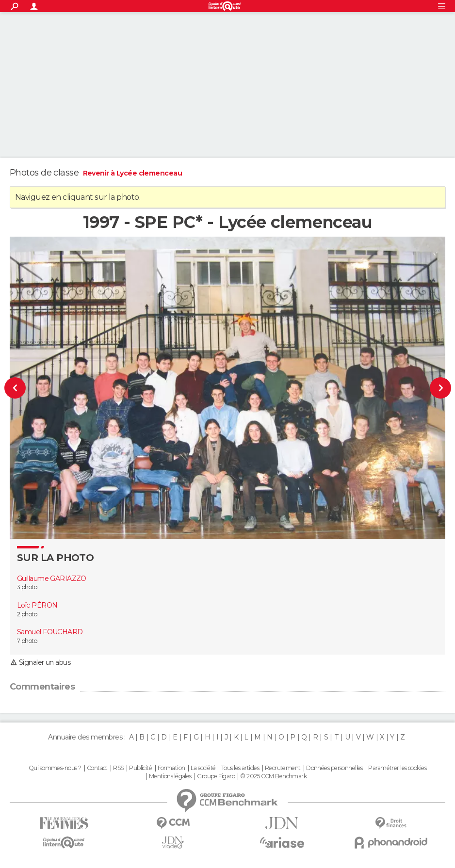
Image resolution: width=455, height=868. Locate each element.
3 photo (27, 587)
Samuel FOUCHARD (50, 632)
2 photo (27, 614)
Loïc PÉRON (37, 605)
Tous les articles (240, 768)
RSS (118, 768)
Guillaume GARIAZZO (52, 579)
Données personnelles (334, 768)
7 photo (27, 641)
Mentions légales (170, 776)
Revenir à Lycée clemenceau (132, 173)
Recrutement (283, 768)
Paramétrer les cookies (397, 768)
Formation (171, 768)
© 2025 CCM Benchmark (273, 776)
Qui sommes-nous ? (55, 768)
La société (203, 768)
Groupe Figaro (216, 776)
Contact (97, 768)
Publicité (140, 768)
